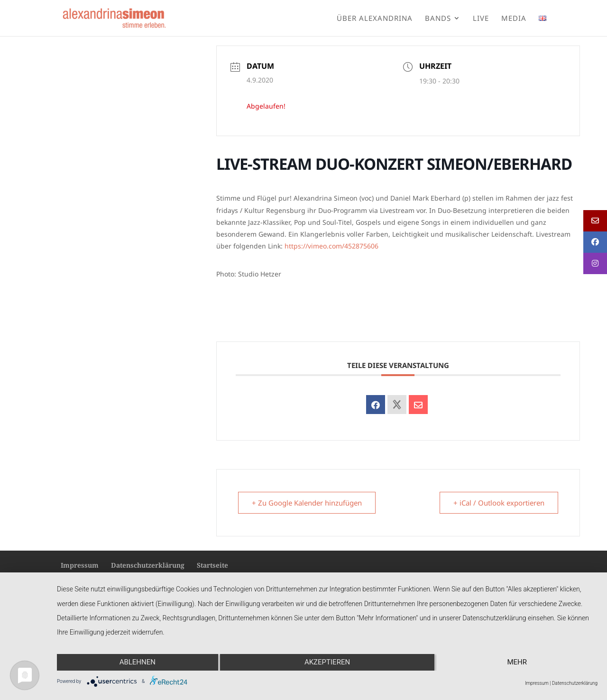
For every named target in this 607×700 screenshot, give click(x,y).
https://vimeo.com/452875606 (331, 246)
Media (514, 19)
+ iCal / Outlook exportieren (499, 503)
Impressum (80, 565)
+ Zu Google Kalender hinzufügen (307, 503)
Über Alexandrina (375, 19)
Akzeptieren (327, 662)
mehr (517, 662)
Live (481, 19)
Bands (438, 19)
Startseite (212, 565)
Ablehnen (138, 662)
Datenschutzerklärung (148, 565)
